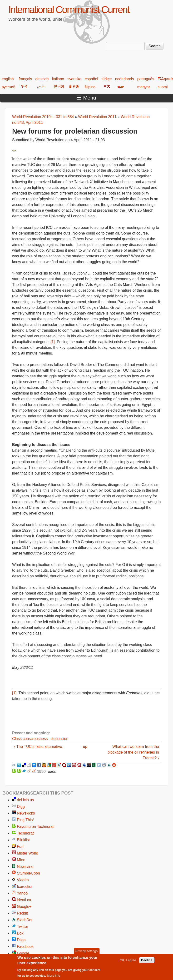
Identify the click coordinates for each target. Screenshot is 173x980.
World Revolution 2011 (97, 117)
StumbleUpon (28, 873)
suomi (163, 87)
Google (23, 953)
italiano (58, 79)
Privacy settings (86, 952)
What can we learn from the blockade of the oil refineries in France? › (133, 752)
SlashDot (25, 920)
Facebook (25, 947)
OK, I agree (128, 960)
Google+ (24, 907)
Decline (147, 960)
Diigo (21, 940)
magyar (144, 87)
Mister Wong (28, 853)
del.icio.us (25, 800)
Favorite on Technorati (36, 827)
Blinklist (23, 840)
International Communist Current (69, 10)
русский (8, 87)
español (91, 79)
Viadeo (23, 880)
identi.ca (24, 900)
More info (54, 976)
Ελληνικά (165, 79)
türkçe (107, 79)
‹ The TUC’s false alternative (38, 747)
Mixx (21, 860)
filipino (90, 87)
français (25, 79)
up (85, 747)
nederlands (125, 79)
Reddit (22, 913)
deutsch (42, 79)
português (146, 79)
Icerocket (25, 887)
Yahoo (22, 893)
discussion (59, 739)
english (8, 79)
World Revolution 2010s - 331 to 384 (43, 117)
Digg (21, 807)
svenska (74, 79)
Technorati (26, 833)
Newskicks (26, 813)
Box (20, 933)
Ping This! (25, 820)
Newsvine (25, 867)
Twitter (22, 927)
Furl (20, 847)
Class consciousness (30, 739)
